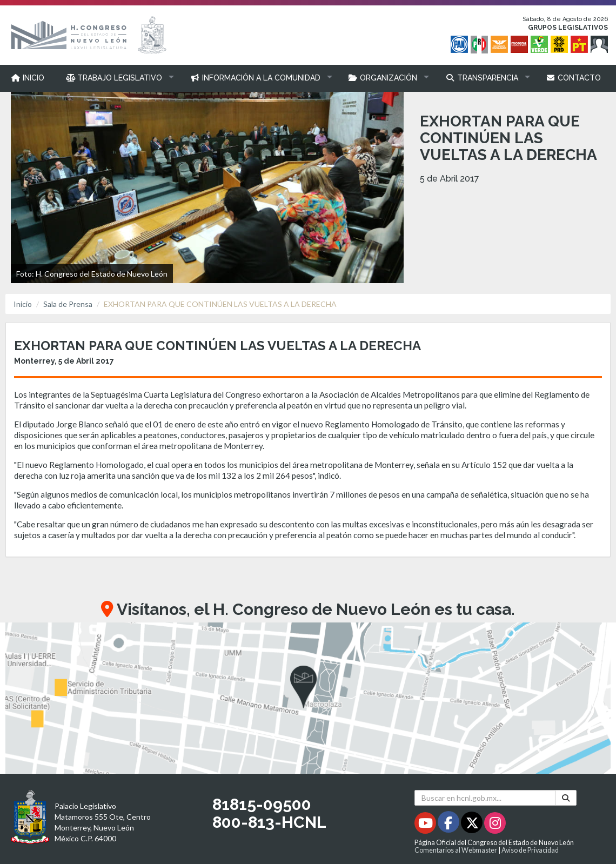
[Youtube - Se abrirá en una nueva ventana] (426, 825)
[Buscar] (566, 798)
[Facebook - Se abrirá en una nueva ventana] (449, 825)
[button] (118, 78)
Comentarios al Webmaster (456, 850)
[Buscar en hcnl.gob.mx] (485, 798)
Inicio (23, 304)
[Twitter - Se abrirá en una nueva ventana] (473, 825)
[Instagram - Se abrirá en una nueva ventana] (495, 825)
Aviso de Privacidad (530, 850)
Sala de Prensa (68, 304)
